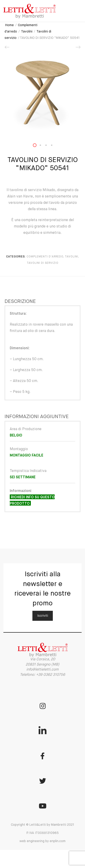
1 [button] (37, 146)
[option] (42, 94)
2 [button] (43, 146)
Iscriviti (43, 616)
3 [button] (49, 146)
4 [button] (54, 146)
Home (10, 25)
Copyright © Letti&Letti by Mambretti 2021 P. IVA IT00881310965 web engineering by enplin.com (42, 833)
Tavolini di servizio (43, 263)
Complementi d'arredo (45, 257)
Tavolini (27, 32)
